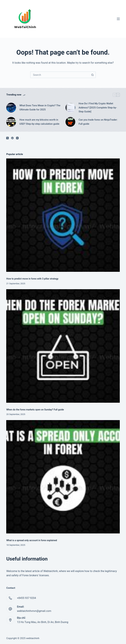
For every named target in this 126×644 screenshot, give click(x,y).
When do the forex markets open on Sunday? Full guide (35, 410)
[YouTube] (17, 138)
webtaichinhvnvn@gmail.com (34, 611)
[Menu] (118, 19)
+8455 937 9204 (26, 598)
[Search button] (93, 75)
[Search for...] (60, 75)
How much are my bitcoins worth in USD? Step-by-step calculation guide (39, 122)
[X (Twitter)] (7, 138)
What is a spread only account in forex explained (32, 540)
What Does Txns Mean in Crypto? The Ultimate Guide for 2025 (40, 108)
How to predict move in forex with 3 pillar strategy (32, 279)
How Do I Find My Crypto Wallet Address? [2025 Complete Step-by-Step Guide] (98, 108)
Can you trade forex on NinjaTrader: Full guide (98, 122)
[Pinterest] (12, 138)
